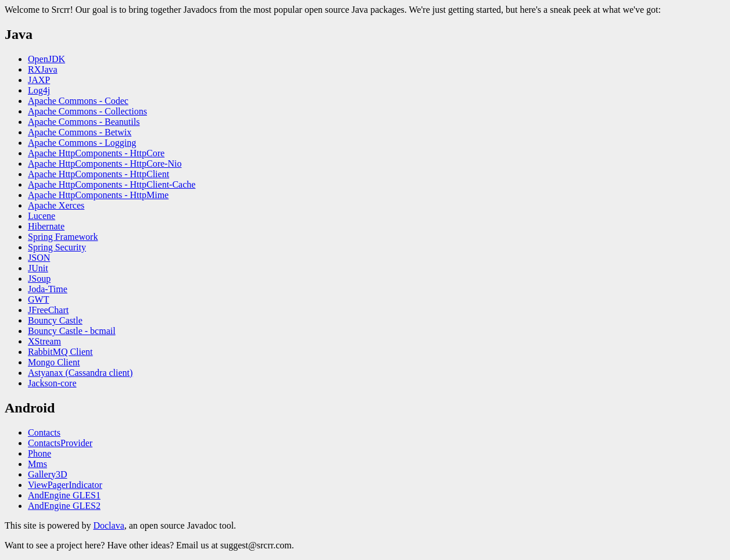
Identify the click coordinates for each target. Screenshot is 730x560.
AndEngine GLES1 (64, 495)
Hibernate (46, 226)
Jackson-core (52, 383)
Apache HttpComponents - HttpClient (99, 174)
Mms (37, 464)
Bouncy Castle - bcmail (72, 331)
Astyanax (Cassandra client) (80, 373)
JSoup (39, 279)
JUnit (38, 268)
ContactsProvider (60, 443)
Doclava (108, 525)
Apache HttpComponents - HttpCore (96, 153)
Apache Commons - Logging (82, 143)
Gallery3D (48, 474)
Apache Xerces (56, 205)
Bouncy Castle (55, 320)
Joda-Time (48, 289)
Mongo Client (54, 362)
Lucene (42, 216)
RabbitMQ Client (60, 352)
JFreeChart (48, 310)
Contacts (44, 432)
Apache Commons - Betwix (80, 132)
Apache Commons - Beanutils (84, 122)
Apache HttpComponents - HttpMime (98, 195)
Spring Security (57, 247)
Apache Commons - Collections (87, 111)
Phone (40, 453)
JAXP (39, 80)
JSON (39, 258)
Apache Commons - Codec (78, 101)
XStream (44, 341)
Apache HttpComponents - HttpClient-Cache (112, 184)
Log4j (39, 90)
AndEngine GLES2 (64, 506)
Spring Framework (63, 237)
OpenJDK (46, 59)
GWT (38, 299)
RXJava (43, 69)
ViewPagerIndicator (65, 485)
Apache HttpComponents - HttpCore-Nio (105, 164)
